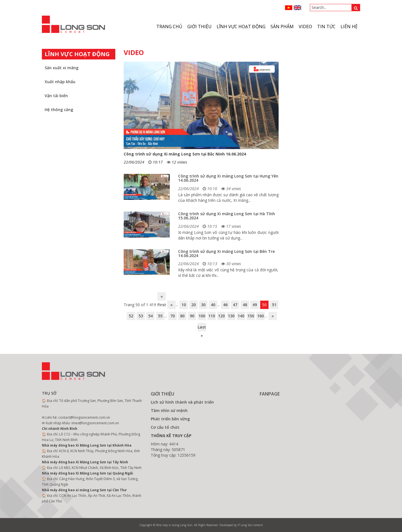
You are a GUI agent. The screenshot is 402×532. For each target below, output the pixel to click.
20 (193, 305)
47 (235, 305)
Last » (202, 328)
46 (225, 305)
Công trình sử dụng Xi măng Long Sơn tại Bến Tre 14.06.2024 (226, 253)
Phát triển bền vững (170, 419)
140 (241, 316)
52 (131, 316)
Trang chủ (169, 27)
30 (203, 305)
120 (221, 316)
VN (289, 8)
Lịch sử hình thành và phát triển (182, 402)
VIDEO (305, 27)
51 (274, 305)
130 (231, 316)
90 (192, 316)
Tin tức (326, 27)
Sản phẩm (282, 27)
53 (141, 316)
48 (245, 305)
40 (213, 305)
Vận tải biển (56, 96)
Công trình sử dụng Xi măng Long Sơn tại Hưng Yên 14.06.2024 (228, 178)
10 (184, 305)
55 (160, 316)
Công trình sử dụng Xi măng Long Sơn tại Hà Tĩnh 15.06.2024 (227, 216)
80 (182, 316)
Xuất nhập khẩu (60, 82)
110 (212, 316)
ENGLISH (297, 8)
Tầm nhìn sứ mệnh (169, 410)
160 (260, 316)
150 (251, 316)
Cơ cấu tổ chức (165, 427)
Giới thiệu (199, 27)
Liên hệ (349, 27)
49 (255, 305)
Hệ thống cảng (59, 110)
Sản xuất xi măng (62, 68)
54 (150, 316)
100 (202, 316)
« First (162, 297)
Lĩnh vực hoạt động (241, 27)
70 (173, 316)
